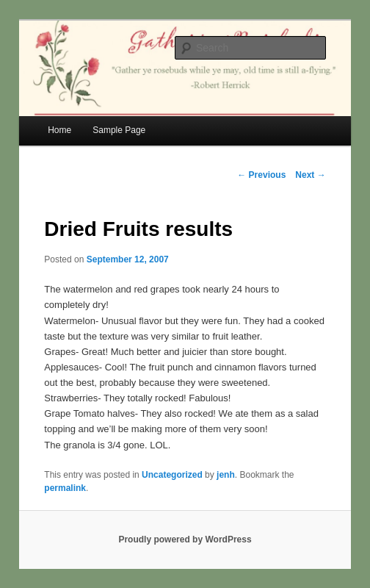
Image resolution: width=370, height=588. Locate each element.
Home (59, 130)
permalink (65, 488)
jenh (226, 475)
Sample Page (119, 130)
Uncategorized (172, 475)
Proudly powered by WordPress (185, 539)
